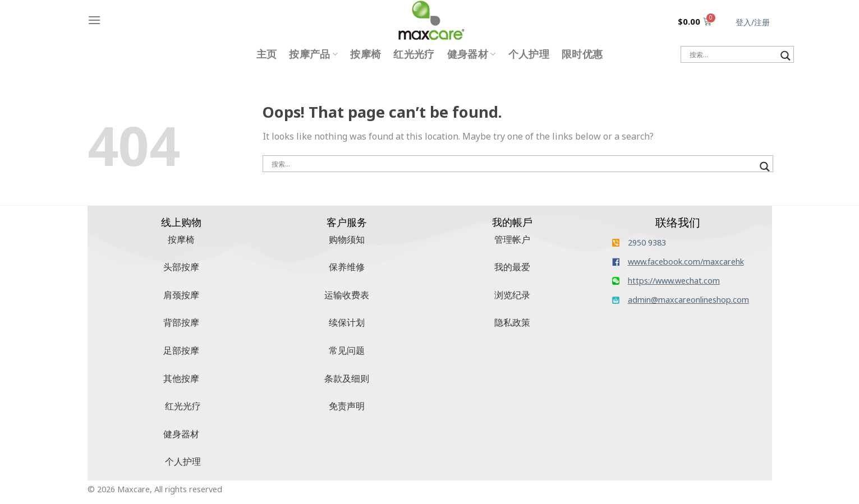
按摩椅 (366, 54)
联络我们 (678, 222)
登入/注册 (753, 22)
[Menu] (94, 20)
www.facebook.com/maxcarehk (686, 262)
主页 (267, 54)
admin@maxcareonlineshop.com (688, 300)
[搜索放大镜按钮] (785, 56)
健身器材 (472, 54)
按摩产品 (313, 54)
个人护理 (529, 54)
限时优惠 (582, 54)
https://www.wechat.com (674, 281)
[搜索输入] (732, 54)
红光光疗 (414, 54)
